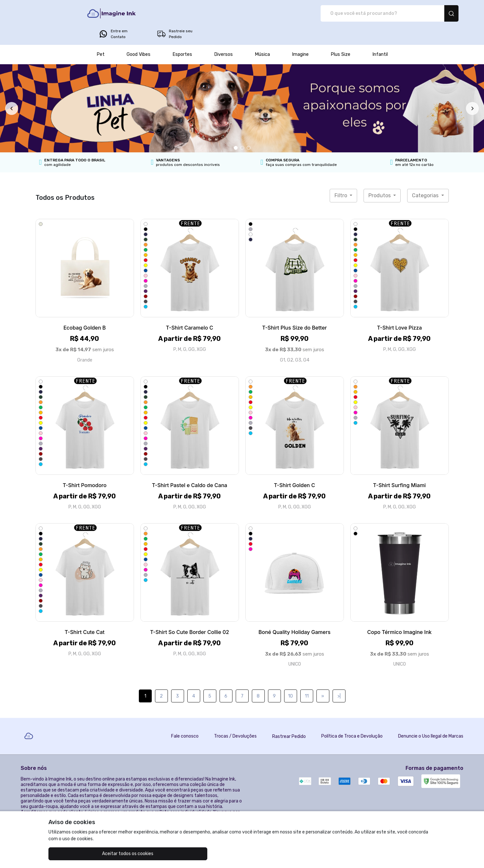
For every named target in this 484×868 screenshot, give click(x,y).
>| (339, 678)
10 (290, 678)
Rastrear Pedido (289, 718)
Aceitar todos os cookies (81, 854)
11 (307, 678)
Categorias (426, 177)
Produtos (380, 177)
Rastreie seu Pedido (433, 14)
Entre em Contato (371, 14)
